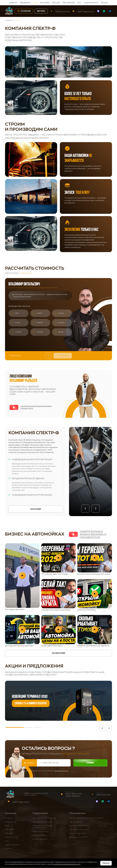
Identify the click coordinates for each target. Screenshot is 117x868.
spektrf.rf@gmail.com (86, 12)
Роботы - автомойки (76, 823)
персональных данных (61, 772)
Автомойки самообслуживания (44, 819)
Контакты (104, 3)
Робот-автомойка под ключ (42, 823)
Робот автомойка (69, 3)
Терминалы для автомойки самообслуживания (86, 819)
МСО (79, 3)
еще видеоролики (59, 653)
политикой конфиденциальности (67, 864)
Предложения (24, 11)
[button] (85, 509)
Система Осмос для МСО (78, 834)
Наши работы (45, 3)
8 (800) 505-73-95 (63, 12)
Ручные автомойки (39, 836)
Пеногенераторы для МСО (78, 838)
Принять (106, 863)
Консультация (36, 509)
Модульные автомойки (41, 832)
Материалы (41, 11)
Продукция (13, 3)
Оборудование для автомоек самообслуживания (43, 827)
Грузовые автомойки (40, 840)
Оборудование (25, 3)
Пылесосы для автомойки (78, 826)
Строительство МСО (91, 3)
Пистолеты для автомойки (78, 830)
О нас (35, 3)
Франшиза (56, 3)
